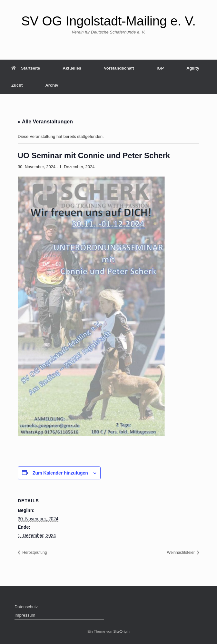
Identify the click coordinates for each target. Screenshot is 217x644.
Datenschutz (26, 607)
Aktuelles (72, 68)
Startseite (26, 68)
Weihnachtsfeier (181, 553)
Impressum (25, 615)
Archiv (52, 85)
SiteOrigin (121, 631)
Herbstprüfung (34, 553)
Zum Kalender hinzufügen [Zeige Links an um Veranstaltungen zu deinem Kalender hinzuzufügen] (60, 473)
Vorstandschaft (119, 68)
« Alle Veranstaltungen (45, 122)
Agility (193, 68)
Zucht (17, 85)
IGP (160, 68)
